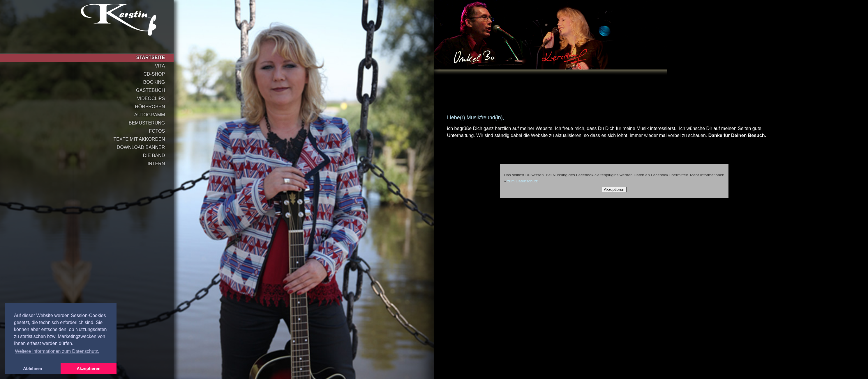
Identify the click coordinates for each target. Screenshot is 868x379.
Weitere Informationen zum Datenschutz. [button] (57, 351)
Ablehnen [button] (33, 369)
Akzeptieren (614, 189)
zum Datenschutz (523, 181)
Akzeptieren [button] (89, 369)
